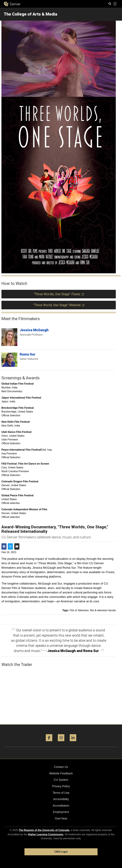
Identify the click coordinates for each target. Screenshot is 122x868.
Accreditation (61, 806)
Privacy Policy (61, 786)
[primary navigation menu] (115, 4)
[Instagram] (61, 742)
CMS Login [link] (61, 852)
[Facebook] (49, 742)
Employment (61, 812)
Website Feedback (61, 773)
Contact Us (61, 767)
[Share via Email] (17, 546)
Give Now (61, 818)
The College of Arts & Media (30, 14)
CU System (61, 780)
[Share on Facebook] (4, 546)
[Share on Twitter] (10, 546)
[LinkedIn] (73, 742)
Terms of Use (61, 793)
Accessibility (61, 799)
